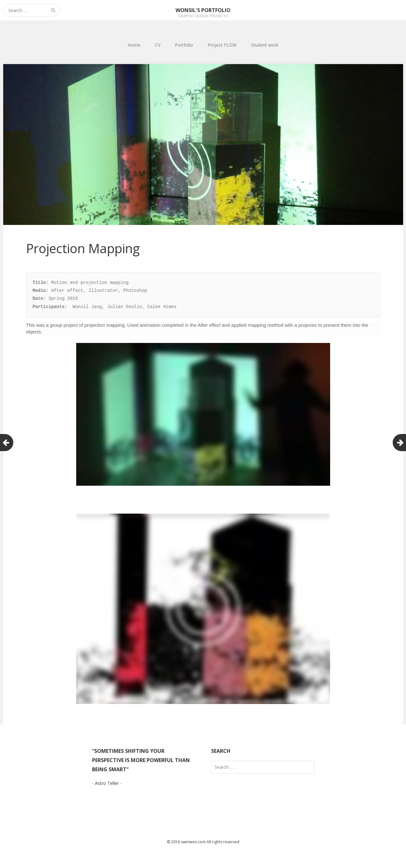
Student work (265, 45)
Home (134, 45)
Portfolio (184, 45)
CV (158, 45)
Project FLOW (222, 45)
